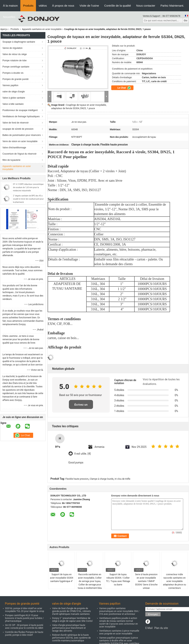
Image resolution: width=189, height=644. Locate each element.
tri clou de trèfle (122, 479)
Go (186, 20)
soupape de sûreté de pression (18, 129)
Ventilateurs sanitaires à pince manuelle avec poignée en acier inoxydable (119, 632)
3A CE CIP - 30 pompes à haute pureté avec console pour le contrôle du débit (24, 627)
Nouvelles (9, 17)
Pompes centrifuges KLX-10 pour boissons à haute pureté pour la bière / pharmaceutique (24, 618)
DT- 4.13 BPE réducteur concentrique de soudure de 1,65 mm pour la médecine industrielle (28, 187)
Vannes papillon (10, 85)
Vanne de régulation (13, 48)
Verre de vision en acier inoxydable (20, 141)
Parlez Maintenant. (172, 6)
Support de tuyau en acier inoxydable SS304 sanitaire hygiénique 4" (62, 578)
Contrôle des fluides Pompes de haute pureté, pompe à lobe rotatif (24, 634)
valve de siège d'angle (14, 92)
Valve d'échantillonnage (14, 148)
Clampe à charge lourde (101, 479)
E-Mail (149, 628)
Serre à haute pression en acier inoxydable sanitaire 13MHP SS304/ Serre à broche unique (146, 581)
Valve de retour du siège (15, 54)
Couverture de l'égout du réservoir (19, 154)
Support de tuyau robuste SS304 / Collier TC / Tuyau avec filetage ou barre (118, 580)
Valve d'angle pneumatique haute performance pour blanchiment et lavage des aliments (69, 628)
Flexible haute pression (77, 479)
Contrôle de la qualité (118, 6)
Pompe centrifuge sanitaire (16, 67)
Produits (28, 6)
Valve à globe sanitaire (14, 98)
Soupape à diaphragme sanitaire (19, 42)
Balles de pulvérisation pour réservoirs (22, 135)
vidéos (43, 6)
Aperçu (4, 29)
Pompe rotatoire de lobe (14, 60)
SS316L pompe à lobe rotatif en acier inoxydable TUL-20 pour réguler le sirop (25, 610)
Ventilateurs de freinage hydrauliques (21, 116)
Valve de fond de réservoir (16, 123)
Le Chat (124, 88)
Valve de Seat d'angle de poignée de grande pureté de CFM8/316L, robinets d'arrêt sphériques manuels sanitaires (71, 611)
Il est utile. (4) (83, 454)
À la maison (10, 6)
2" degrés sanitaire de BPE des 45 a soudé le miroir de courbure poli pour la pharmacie (28, 199)
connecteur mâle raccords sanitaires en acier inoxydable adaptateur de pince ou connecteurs (175, 581)
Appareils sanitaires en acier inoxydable (42, 29)
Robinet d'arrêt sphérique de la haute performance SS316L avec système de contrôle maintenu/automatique (71, 638)
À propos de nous (63, 6)
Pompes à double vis (13, 73)
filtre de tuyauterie (11, 160)
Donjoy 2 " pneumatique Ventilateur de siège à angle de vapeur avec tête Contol (72, 620)
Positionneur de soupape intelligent (20, 110)
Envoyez (153, 614)
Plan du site (161, 628)
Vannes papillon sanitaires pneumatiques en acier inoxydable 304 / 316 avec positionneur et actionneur (119, 611)
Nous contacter (146, 6)
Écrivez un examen (81, 406)
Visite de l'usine (89, 6)
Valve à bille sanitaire (13, 104)
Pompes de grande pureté (16, 79)
